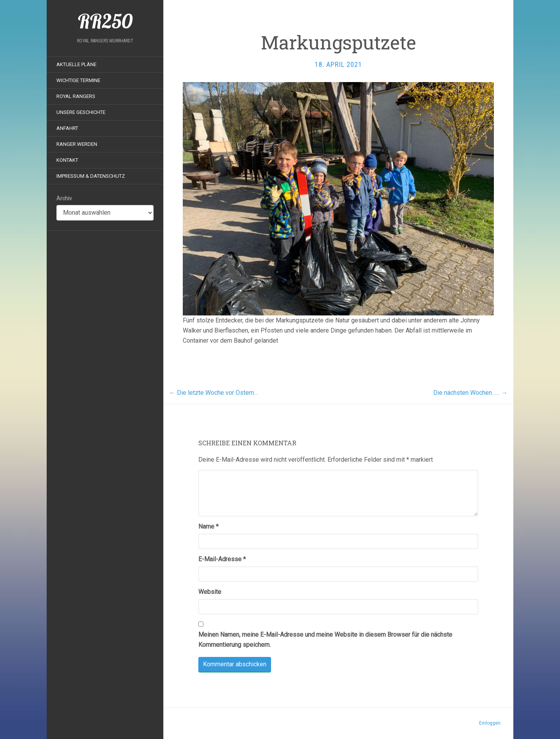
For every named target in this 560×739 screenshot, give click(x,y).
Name (208, 526)
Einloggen (490, 723)
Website (210, 592)
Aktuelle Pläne (76, 64)
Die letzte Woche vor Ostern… (213, 393)
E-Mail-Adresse (222, 559)
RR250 (105, 21)
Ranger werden (77, 144)
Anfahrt (67, 128)
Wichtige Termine (78, 80)
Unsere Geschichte (81, 112)
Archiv (64, 198)
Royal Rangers (76, 96)
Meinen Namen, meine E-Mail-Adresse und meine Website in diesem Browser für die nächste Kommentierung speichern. (325, 640)
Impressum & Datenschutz (91, 176)
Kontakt (67, 160)
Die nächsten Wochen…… (470, 393)
